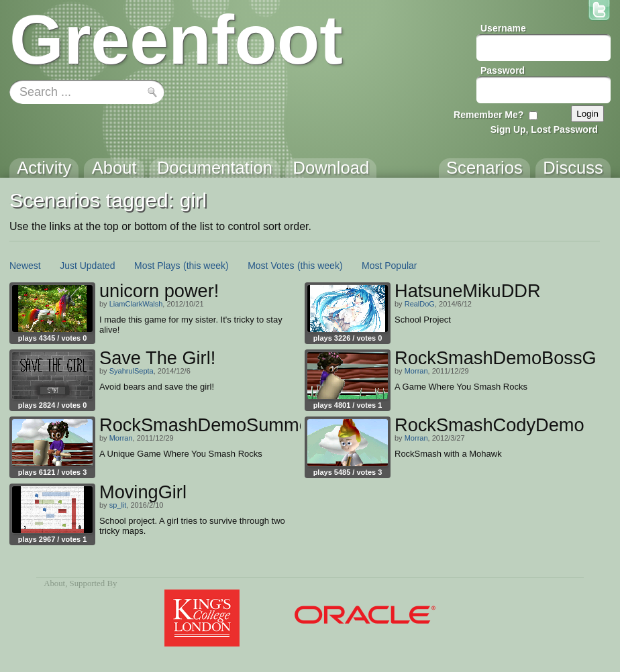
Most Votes (271, 266)
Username (503, 28)
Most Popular (389, 266)
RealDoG (420, 304)
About (54, 583)
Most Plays (157, 266)
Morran (416, 371)
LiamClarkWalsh (136, 304)
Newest (25, 266)
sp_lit (118, 505)
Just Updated (88, 266)
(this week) (206, 266)
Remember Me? (488, 115)
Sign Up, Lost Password (544, 129)
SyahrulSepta (132, 371)
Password (503, 70)
